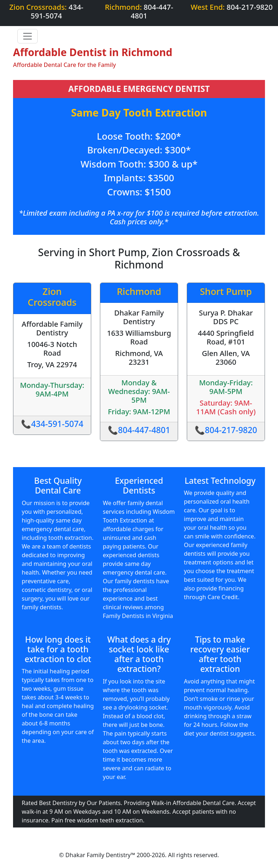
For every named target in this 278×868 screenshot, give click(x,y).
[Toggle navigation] (28, 36)
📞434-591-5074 (52, 424)
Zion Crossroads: (47, 11)
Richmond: (139, 11)
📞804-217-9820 (226, 430)
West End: (232, 7)
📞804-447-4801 (139, 430)
